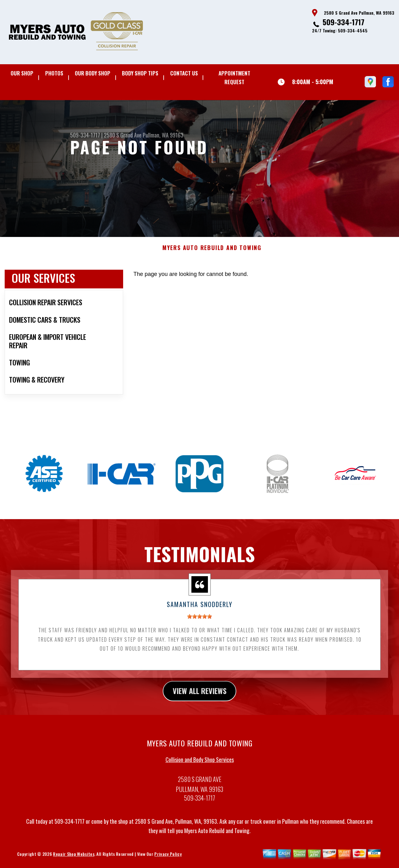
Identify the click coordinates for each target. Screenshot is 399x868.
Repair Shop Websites (74, 857)
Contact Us (184, 73)
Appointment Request (234, 77)
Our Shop (22, 73)
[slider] (199, 620)
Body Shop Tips (140, 73)
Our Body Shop (93, 73)
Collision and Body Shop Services (200, 763)
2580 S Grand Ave (123, 135)
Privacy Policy (168, 857)
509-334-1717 (344, 22)
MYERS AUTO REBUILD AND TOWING (212, 251)
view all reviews (200, 694)
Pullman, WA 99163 (163, 135)
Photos (54, 73)
